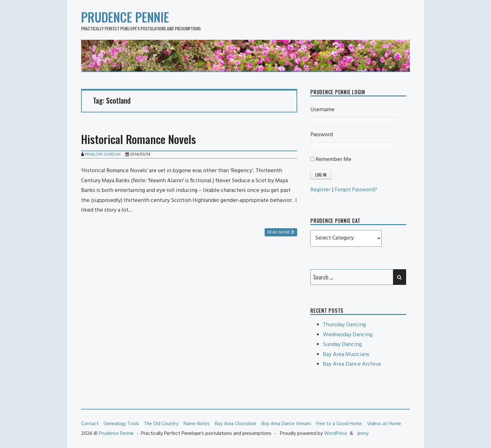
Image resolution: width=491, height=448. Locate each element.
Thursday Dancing (344, 325)
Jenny (363, 434)
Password (322, 135)
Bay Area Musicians (346, 355)
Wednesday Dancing (348, 335)
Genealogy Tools (121, 424)
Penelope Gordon (103, 154)
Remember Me (331, 160)
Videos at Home (384, 424)
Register (320, 190)
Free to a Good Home (339, 424)
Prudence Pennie (125, 17)
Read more (281, 232)
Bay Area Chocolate (236, 424)
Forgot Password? (356, 190)
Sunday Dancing (342, 345)
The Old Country (161, 424)
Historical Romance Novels (139, 139)
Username (322, 110)
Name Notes (197, 424)
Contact (90, 424)
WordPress (336, 434)
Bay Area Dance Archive (352, 364)
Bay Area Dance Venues (286, 424)
